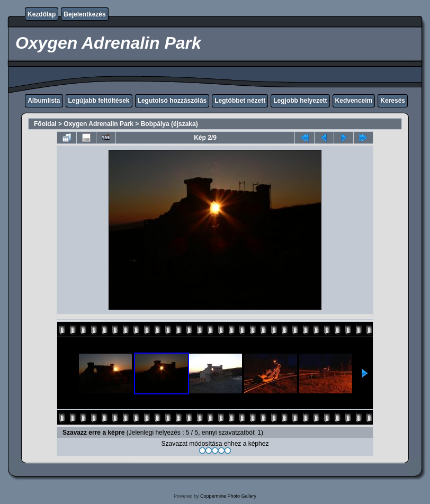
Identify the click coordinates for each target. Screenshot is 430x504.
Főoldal (45, 124)
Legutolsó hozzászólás (172, 101)
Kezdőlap (42, 14)
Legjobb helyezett (300, 101)
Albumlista (44, 101)
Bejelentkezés (84, 14)
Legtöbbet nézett (240, 101)
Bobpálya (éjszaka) (169, 124)
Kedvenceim (354, 101)
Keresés (393, 101)
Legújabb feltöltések (99, 101)
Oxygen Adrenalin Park (98, 124)
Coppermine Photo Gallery (228, 496)
